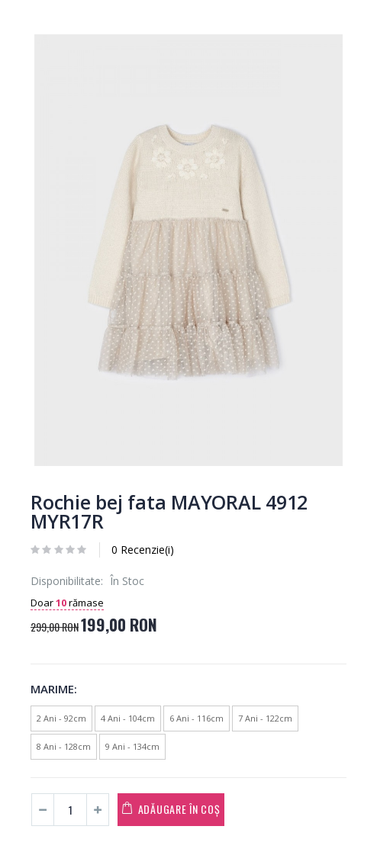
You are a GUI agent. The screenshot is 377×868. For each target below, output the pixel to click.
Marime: (54, 689)
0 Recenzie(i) (143, 550)
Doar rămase (67, 603)
